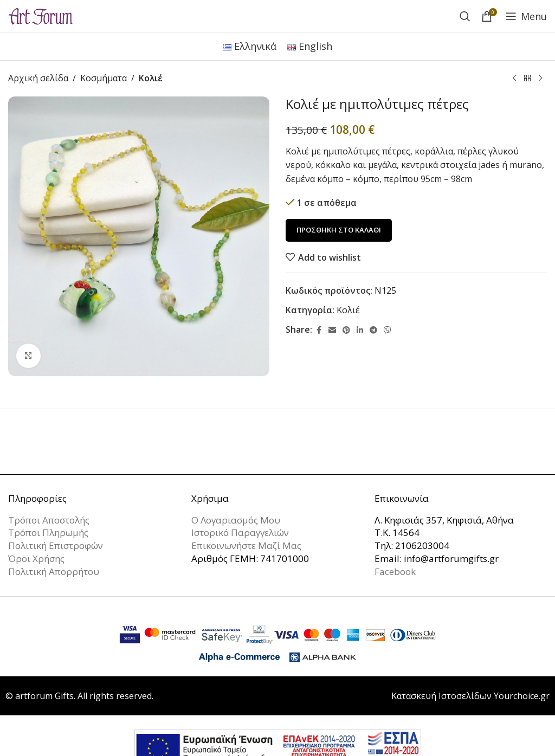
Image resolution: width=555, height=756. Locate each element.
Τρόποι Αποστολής (49, 520)
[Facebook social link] (319, 330)
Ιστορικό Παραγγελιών (240, 532)
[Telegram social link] (373, 330)
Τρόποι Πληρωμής (48, 532)
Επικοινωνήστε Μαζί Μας (246, 545)
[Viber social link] (388, 330)
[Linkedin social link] (360, 330)
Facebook (395, 571)
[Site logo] (41, 15)
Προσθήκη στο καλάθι (339, 230)
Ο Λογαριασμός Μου (236, 520)
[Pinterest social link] (346, 330)
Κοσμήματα (104, 78)
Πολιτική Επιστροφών (56, 545)
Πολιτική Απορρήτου (54, 571)
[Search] (465, 16)
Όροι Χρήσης (36, 558)
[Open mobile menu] (526, 16)
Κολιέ (151, 78)
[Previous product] (514, 79)
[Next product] (540, 79)
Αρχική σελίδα (38, 78)
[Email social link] (332, 330)
